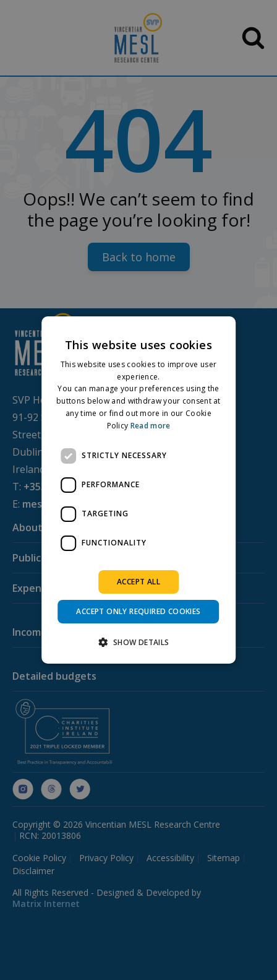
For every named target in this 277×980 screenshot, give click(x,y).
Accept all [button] (138, 582)
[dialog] (138, 490)
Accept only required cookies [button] (138, 611)
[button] (138, 642)
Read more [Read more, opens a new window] (151, 426)
